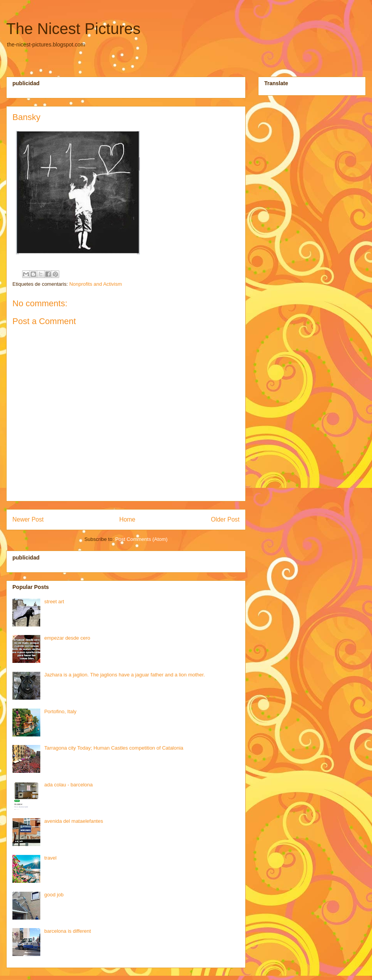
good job (54, 895)
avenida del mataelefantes (74, 821)
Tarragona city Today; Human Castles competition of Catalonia (114, 748)
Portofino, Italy (60, 711)
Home (127, 519)
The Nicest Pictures (73, 29)
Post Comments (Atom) (141, 539)
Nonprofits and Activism (96, 284)
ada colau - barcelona (68, 785)
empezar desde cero (67, 638)
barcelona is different (67, 931)
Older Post (225, 519)
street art (54, 602)
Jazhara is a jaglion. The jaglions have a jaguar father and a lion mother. (125, 675)
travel (50, 858)
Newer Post (28, 519)
